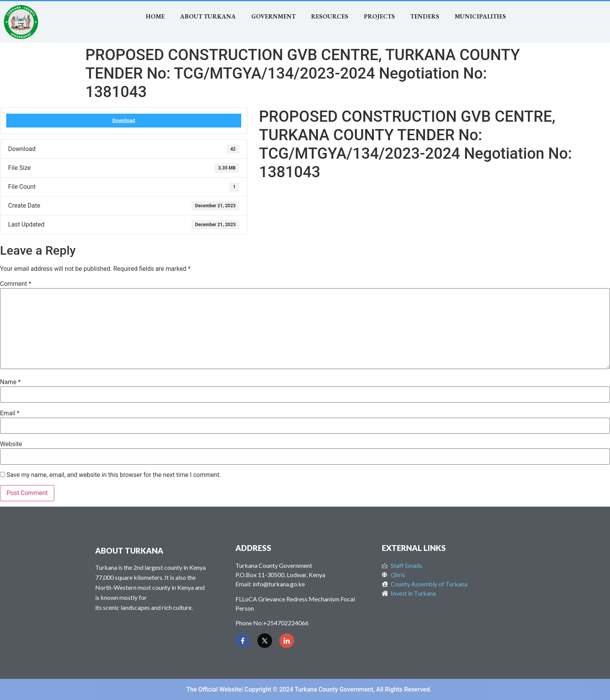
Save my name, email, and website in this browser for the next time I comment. (114, 475)
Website (11, 444)
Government (273, 16)
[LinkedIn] (287, 641)
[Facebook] (243, 641)
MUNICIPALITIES (480, 16)
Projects (379, 16)
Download (124, 120)
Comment (16, 284)
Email (10, 413)
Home (155, 16)
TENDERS (425, 16)
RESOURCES (330, 16)
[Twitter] (265, 641)
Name (10, 382)
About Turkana (208, 16)
